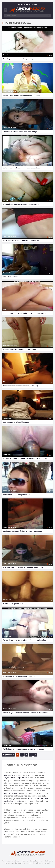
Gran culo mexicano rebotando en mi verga (20, 132)
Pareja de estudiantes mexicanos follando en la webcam (25, 640)
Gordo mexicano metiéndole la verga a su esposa (22, 531)
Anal (5, 309)
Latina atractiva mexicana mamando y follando (22, 95)
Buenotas (6, 55)
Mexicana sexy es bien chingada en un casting (21, 241)
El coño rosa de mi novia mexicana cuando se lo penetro (25, 458)
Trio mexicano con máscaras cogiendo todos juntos (23, 567)
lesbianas (14, 793)
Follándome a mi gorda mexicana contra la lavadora (24, 749)
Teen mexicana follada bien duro (16, 422)
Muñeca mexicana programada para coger (20, 350)
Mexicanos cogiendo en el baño (15, 604)
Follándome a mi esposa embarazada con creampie (23, 676)
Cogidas (6, 200)
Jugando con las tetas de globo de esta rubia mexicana (25, 313)
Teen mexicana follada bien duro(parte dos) (20, 386)
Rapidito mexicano (10, 277)
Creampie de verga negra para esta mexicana (21, 204)
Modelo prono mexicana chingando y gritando (21, 59)
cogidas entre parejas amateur (17, 778)
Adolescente (7, 382)
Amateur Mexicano (9, 91)
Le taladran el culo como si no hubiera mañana (21, 168)
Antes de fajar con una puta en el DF (17, 495)
